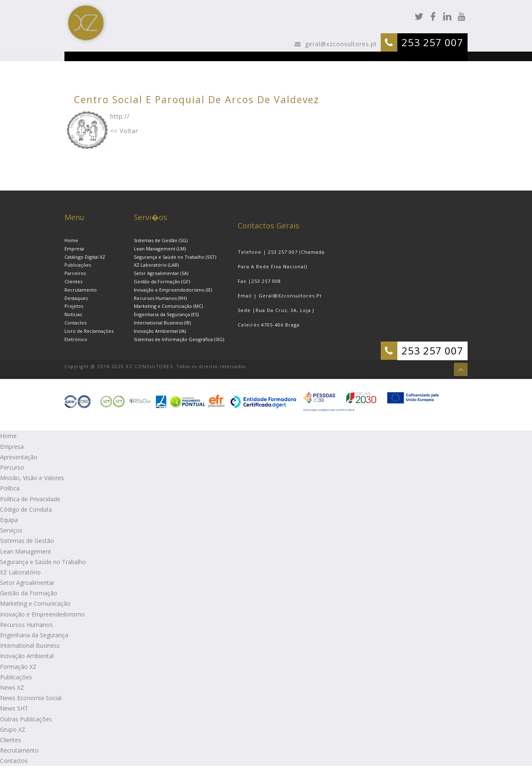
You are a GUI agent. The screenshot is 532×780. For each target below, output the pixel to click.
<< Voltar (124, 131)
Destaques (76, 298)
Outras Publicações (26, 719)
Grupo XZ (13, 729)
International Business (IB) (162, 323)
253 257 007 (432, 42)
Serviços (11, 530)
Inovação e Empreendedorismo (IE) (173, 290)
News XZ (12, 687)
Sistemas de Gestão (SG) (161, 240)
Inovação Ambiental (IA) (160, 331)
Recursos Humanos (26, 625)
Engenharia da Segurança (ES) (166, 314)
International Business (30, 645)
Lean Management (26, 551)
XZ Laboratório (20, 572)
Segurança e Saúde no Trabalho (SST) (175, 257)
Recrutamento (81, 290)
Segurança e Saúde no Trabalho (43, 562)
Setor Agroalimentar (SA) (161, 273)
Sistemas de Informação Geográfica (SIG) (179, 339)
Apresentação (19, 457)
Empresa (74, 249)
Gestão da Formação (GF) (162, 281)
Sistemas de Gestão (27, 541)
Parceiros (75, 273)
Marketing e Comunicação (35, 603)
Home (71, 240)
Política (10, 488)
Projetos (74, 306)
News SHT (14, 708)
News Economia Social (31, 698)
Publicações (78, 265)
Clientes (73, 281)
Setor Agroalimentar (27, 583)
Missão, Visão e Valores (32, 478)
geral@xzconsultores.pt (340, 44)
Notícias (73, 314)
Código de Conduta (26, 509)
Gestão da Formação (29, 593)
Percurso (12, 467)
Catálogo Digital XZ (85, 257)
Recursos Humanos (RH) (160, 298)
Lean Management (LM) (160, 249)
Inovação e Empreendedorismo (42, 614)
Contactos (75, 323)
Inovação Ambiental (27, 656)
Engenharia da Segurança (34, 635)
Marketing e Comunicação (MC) (168, 306)
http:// (120, 116)
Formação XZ (18, 667)
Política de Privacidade (30, 499)
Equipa (9, 520)
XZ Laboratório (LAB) (156, 265)
